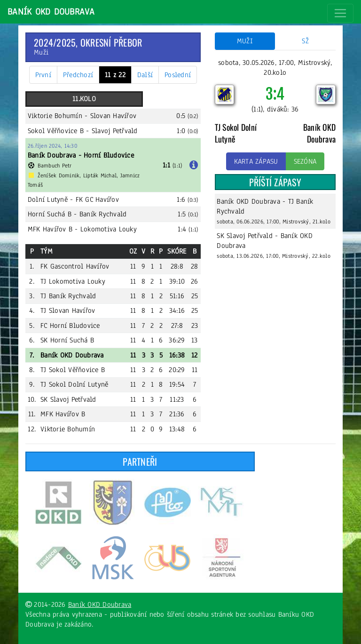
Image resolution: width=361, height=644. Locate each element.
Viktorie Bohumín (55, 116)
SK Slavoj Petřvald (68, 399)
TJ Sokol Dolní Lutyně (74, 384)
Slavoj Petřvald (115, 131)
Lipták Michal (100, 175)
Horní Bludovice (109, 155)
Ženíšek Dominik (59, 175)
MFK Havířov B (50, 229)
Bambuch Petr (55, 166)
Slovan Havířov (114, 116)
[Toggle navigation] (340, 13)
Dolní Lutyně (48, 199)
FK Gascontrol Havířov (75, 266)
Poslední (178, 75)
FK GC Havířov (97, 199)
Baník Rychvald (103, 214)
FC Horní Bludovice (70, 326)
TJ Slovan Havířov (68, 310)
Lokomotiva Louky (109, 229)
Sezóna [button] (305, 161)
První (43, 75)
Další (145, 75)
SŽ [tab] (305, 41)
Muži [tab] (245, 41)
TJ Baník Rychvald (68, 296)
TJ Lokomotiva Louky (73, 281)
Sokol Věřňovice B (56, 131)
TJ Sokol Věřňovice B (73, 370)
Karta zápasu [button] (256, 161)
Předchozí (78, 75)
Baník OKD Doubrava (51, 12)
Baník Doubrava (52, 155)
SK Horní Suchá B (67, 340)
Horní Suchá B (50, 214)
